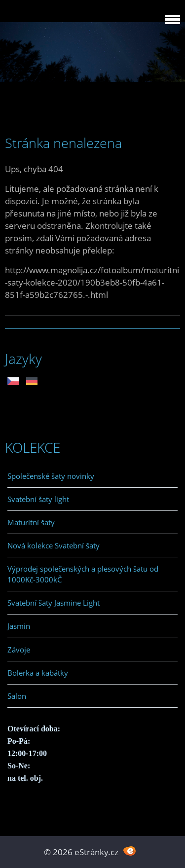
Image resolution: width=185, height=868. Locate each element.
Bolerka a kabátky (38, 673)
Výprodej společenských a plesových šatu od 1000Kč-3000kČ (83, 574)
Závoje (19, 650)
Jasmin (19, 626)
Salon (17, 696)
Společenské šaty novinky (51, 476)
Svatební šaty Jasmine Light (54, 603)
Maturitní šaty (31, 522)
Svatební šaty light (38, 499)
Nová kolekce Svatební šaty (54, 545)
